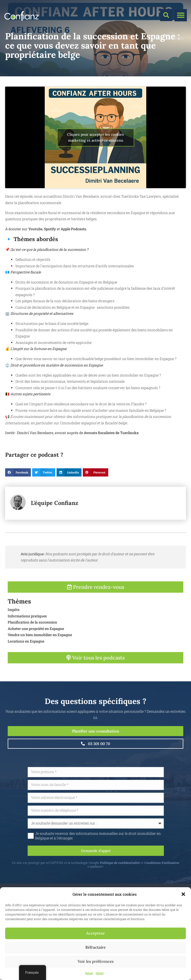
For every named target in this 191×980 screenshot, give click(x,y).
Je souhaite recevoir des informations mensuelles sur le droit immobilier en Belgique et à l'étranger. (123, 836)
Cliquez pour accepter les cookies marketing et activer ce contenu (95, 137)
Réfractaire (95, 947)
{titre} (89, 973)
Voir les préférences (96, 961)
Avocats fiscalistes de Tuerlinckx (111, 433)
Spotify (50, 229)
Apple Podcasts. (73, 229)
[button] (183, 894)
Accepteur (95, 933)
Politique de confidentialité (145, 863)
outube (37, 229)
